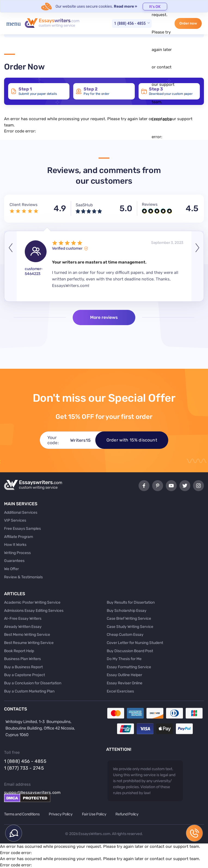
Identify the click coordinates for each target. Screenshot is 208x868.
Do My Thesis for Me (124, 659)
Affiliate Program (19, 537)
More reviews (104, 317)
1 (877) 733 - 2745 (24, 768)
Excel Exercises (120, 691)
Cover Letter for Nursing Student (135, 643)
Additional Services (21, 512)
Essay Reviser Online (125, 683)
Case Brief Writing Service (129, 619)
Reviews (150, 204)
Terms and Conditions (22, 814)
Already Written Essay (23, 627)
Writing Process (17, 553)
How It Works (15, 545)
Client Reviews (24, 205)
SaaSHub (84, 205)
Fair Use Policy (94, 814)
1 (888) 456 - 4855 (130, 23)
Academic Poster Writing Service (32, 602)
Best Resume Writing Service (29, 643)
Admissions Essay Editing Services (34, 611)
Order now (188, 23)
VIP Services (15, 520)
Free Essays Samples (22, 529)
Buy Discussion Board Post (130, 651)
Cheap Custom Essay (125, 635)
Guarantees (14, 561)
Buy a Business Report (23, 667)
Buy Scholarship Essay (127, 611)
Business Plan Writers (22, 659)
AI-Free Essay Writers (23, 619)
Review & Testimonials (23, 577)
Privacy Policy (61, 814)
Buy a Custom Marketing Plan (29, 691)
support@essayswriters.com (32, 793)
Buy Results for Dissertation (131, 602)
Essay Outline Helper (124, 675)
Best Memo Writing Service (27, 635)
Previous (10, 266)
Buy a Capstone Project (25, 675)
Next (198, 266)
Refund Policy (127, 814)
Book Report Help (19, 651)
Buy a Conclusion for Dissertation (33, 683)
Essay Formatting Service (129, 667)
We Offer (11, 569)
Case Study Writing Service (130, 627)
